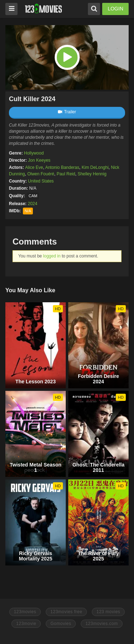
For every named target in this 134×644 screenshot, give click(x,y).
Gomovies (61, 624)
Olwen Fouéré (41, 174)
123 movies (108, 612)
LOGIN (115, 9)
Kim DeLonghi (95, 167)
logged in (52, 256)
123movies (25, 612)
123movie (26, 624)
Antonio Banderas (62, 167)
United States (41, 181)
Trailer (67, 112)
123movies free (66, 612)
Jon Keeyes (39, 160)
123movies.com (102, 624)
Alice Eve (34, 167)
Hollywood (34, 153)
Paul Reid (66, 174)
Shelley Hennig (92, 174)
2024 (33, 204)
